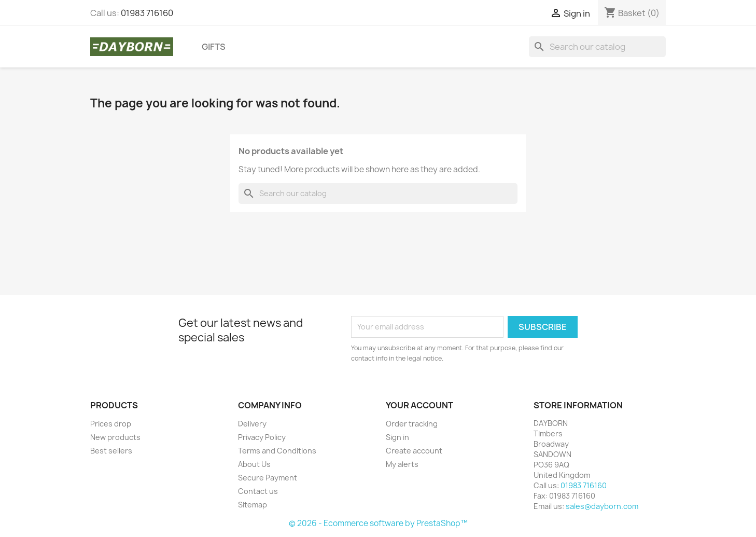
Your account (419, 405)
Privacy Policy (262, 437)
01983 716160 (147, 13)
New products (115, 437)
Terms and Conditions (277, 451)
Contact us (258, 491)
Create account (414, 451)
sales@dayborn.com (602, 506)
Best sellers (111, 451)
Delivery (252, 424)
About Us (254, 464)
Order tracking (412, 424)
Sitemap (253, 505)
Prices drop (111, 424)
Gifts (214, 47)
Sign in (397, 437)
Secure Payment (268, 478)
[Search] (597, 47)
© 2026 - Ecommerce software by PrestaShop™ (378, 523)
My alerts (402, 464)
